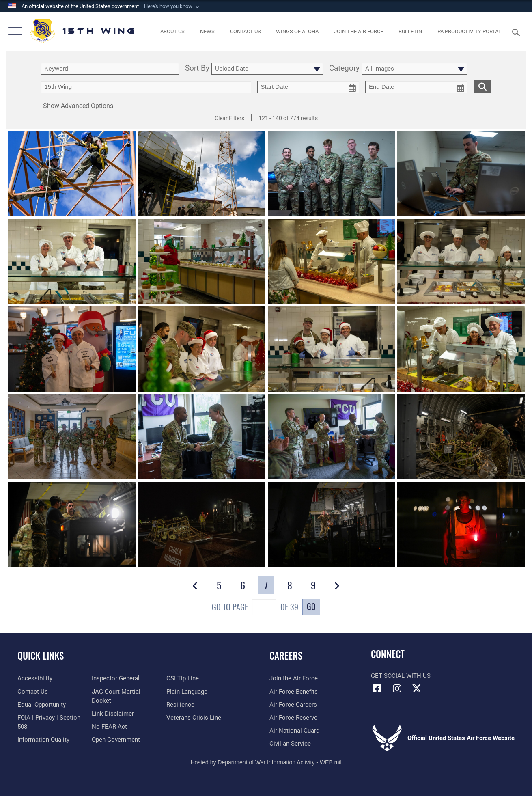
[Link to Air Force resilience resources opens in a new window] (180, 705)
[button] (172, 6)
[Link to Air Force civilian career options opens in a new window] (290, 744)
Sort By (197, 69)
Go (311, 606)
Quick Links (41, 656)
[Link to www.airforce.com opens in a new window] (294, 678)
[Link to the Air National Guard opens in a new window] (294, 731)
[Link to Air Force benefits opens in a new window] (294, 692)
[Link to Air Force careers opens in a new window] (293, 705)
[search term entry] (110, 69)
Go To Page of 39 (255, 608)
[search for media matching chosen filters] (482, 86)
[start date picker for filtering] (308, 87)
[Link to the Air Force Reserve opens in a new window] (293, 718)
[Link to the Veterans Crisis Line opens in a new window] (194, 718)
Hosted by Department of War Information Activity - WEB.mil (266, 762)
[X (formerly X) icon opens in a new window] (417, 688)
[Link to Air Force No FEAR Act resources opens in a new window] (109, 727)
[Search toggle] (517, 31)
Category (344, 69)
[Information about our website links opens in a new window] (113, 714)
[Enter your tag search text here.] (146, 87)
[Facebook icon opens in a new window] (377, 688)
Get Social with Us (401, 676)
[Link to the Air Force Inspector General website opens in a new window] (116, 678)
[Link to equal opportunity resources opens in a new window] (42, 705)
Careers (286, 656)
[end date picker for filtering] (416, 87)
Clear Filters (229, 118)
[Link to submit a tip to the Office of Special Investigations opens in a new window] (183, 678)
